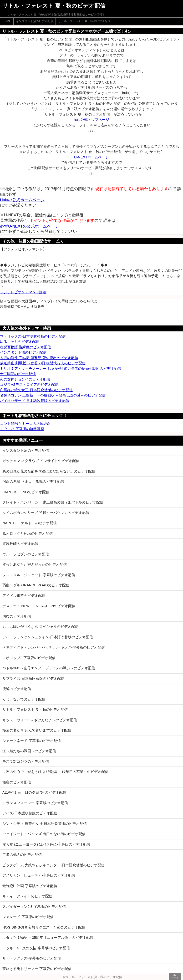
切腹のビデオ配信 (17, 616)
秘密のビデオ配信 (17, 782)
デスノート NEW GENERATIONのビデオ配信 (39, 606)
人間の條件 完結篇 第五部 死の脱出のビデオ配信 (39, 358)
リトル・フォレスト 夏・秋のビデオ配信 (84, 21)
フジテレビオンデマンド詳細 (23, 292)
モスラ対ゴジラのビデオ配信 (26, 761)
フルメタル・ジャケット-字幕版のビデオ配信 (39, 575)
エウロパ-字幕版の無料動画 (22, 429)
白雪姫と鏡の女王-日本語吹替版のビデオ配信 (36, 390)
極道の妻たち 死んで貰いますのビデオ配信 (37, 730)
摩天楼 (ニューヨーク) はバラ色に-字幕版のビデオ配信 (46, 844)
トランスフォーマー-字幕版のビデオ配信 (35, 803)
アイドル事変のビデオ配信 (24, 596)
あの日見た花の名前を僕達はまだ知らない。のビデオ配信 (49, 471)
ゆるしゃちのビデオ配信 (20, 342)
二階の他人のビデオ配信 (22, 855)
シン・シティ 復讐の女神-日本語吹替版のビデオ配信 (45, 824)
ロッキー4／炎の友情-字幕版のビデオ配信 (36, 948)
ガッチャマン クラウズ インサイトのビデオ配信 (41, 461)
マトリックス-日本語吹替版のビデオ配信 (33, 336)
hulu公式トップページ (91, 119)
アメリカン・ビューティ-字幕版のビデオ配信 (39, 875)
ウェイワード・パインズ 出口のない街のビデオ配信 (44, 834)
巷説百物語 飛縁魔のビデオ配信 (25, 347)
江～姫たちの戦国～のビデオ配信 (29, 751)
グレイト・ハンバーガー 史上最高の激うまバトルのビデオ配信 (53, 502)
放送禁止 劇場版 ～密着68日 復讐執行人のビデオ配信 (43, 363)
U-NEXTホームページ (91, 157)
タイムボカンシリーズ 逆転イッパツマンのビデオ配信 (46, 513)
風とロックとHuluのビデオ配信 (28, 533)
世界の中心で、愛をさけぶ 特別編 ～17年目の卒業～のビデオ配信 (55, 772)
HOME (7, 21)
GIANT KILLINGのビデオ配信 (26, 492)
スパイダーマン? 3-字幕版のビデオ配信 (34, 906)
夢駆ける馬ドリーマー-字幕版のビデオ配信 (37, 969)
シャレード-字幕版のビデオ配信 (28, 917)
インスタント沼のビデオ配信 (35, 21)
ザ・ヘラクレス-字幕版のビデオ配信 (32, 958)
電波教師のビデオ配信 (20, 544)
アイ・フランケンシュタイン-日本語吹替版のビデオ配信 (48, 637)
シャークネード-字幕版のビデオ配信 (32, 741)
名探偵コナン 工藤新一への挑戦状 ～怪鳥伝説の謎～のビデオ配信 (53, 395)
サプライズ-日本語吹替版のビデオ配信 (33, 678)
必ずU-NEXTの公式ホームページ (30, 226)
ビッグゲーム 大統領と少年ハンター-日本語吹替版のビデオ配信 (53, 865)
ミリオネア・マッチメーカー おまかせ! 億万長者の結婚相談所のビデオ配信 (61, 368)
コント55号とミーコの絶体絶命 (25, 424)
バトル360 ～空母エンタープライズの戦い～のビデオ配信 (49, 668)
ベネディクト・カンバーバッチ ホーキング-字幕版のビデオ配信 (53, 647)
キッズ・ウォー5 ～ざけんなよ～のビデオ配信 (40, 720)
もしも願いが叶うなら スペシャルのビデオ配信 (40, 627)
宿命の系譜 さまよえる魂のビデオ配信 (33, 481)
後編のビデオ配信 (17, 689)
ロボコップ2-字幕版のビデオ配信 (29, 658)
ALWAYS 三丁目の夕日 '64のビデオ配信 (34, 792)
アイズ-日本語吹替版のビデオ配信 (30, 813)
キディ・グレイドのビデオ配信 (27, 896)
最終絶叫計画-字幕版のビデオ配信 (30, 886)
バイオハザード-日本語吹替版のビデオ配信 (35, 401)
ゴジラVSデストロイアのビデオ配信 (29, 384)
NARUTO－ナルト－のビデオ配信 (30, 523)
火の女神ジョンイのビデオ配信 (25, 379)
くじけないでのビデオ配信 (24, 699)
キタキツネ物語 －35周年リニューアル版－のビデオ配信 (48, 937)
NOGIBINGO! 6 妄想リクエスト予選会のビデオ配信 (44, 927)
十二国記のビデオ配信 (18, 374)
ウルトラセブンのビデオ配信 (26, 554)
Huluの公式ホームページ (22, 200)
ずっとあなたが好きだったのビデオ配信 (35, 564)
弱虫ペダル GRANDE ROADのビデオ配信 (36, 585)
